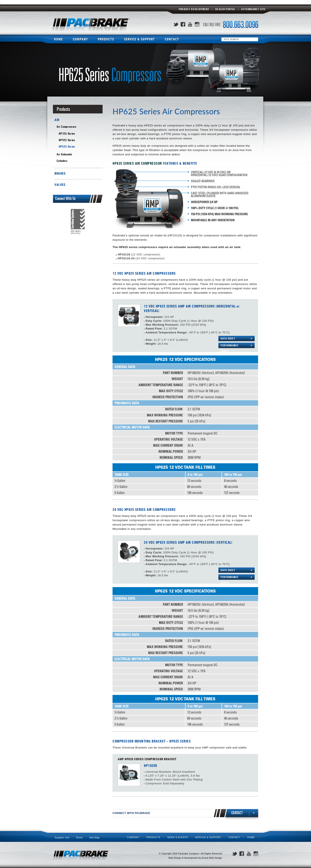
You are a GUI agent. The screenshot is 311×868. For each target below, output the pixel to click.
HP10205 (151, 766)
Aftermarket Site (253, 9)
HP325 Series (67, 134)
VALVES (60, 185)
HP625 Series (67, 147)
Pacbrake (91, 25)
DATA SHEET (228, 339)
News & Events (178, 837)
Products (106, 39)
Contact (172, 39)
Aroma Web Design (212, 858)
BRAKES (60, 173)
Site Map (94, 838)
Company (80, 39)
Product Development (194, 9)
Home (58, 39)
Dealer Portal (225, 9)
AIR (57, 120)
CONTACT (237, 813)
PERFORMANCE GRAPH (229, 346)
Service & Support (139, 39)
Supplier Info (62, 838)
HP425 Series (67, 140)
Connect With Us (66, 199)
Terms (79, 838)
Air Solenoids (64, 154)
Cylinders (62, 161)
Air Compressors (67, 127)
